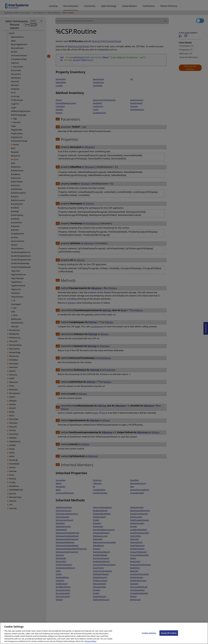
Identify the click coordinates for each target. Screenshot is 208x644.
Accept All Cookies (169, 636)
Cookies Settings (149, 636)
